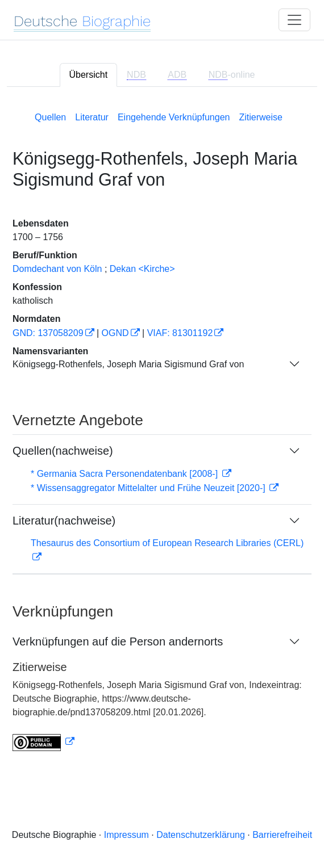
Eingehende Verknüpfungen (174, 117)
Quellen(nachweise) (63, 451)
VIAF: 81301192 (180, 333)
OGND (115, 333)
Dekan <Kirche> (142, 269)
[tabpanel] (162, 429)
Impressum (126, 835)
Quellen (50, 117)
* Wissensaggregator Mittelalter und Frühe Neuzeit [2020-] (149, 488)
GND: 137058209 (48, 333)
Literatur (92, 117)
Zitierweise (260, 117)
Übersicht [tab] (89, 75)
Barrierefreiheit (282, 835)
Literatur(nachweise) (64, 521)
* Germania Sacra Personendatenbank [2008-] (126, 474)
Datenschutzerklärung (201, 835)
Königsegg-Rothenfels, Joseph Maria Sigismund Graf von (128, 364)
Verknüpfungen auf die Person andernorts (118, 641)
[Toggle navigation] (294, 20)
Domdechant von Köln (57, 269)
